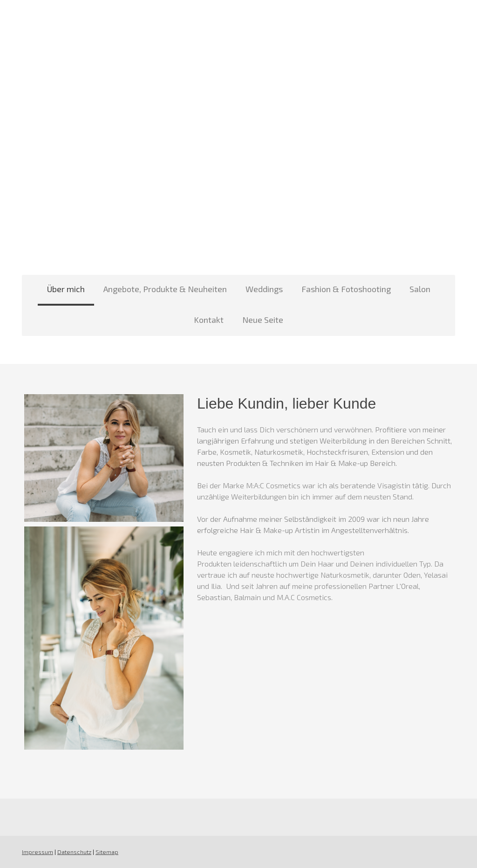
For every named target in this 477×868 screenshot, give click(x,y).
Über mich (66, 289)
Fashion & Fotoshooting (346, 289)
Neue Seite (263, 320)
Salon (420, 289)
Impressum (37, 852)
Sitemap (107, 852)
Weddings (264, 289)
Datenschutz (74, 852)
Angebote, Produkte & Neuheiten (165, 289)
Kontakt (209, 320)
